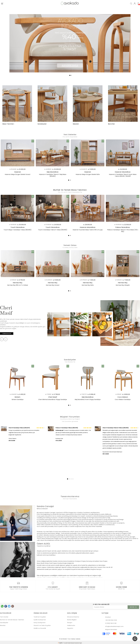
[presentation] (2, 339)
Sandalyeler (70, 359)
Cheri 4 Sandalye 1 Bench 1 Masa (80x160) (116, 427)
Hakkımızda (71, 625)
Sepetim (70, 627)
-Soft (60, 642)
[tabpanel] (51, 158)
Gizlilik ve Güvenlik (40, 627)
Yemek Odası (70, 245)
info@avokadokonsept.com (114, 626)
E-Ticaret (65, 642)
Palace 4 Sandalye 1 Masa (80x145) (67, 427)
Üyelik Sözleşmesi (40, 619)
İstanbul (108, 616)
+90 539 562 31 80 (111, 619)
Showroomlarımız (73, 616)
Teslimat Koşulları (40, 616)
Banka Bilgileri (72, 619)
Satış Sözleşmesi (40, 622)
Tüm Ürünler (4, 616)
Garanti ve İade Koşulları (42, 625)
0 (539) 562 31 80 (111, 622)
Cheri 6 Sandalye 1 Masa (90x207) (19, 427)
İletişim (70, 622)
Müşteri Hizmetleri (111, 629)
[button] (67, 478)
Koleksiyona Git (7, 333)
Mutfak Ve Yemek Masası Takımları (12, 619)
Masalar (3, 625)
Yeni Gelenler (70, 135)
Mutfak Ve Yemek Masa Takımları (70, 190)
